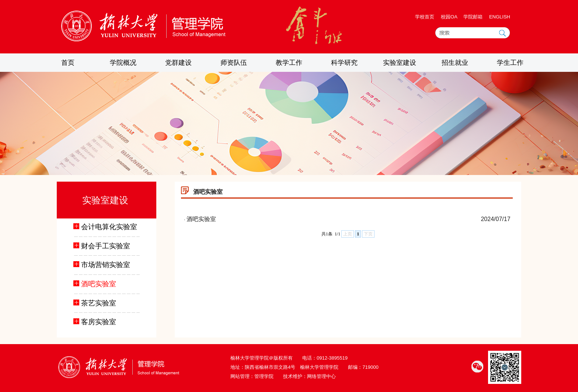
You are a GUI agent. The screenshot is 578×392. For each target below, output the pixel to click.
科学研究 (344, 63)
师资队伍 (234, 63)
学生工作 (510, 63)
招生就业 (455, 63)
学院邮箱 (473, 17)
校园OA (450, 17)
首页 (68, 63)
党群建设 (178, 63)
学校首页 (425, 17)
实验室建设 (400, 63)
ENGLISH (500, 17)
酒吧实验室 (201, 219)
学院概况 (123, 63)
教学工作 (289, 63)
